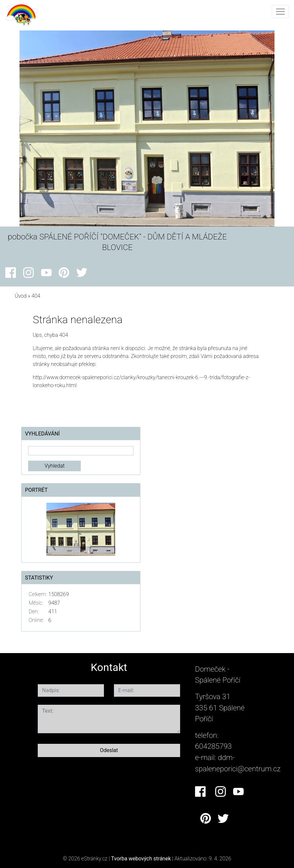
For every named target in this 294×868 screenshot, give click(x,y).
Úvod (21, 296)
